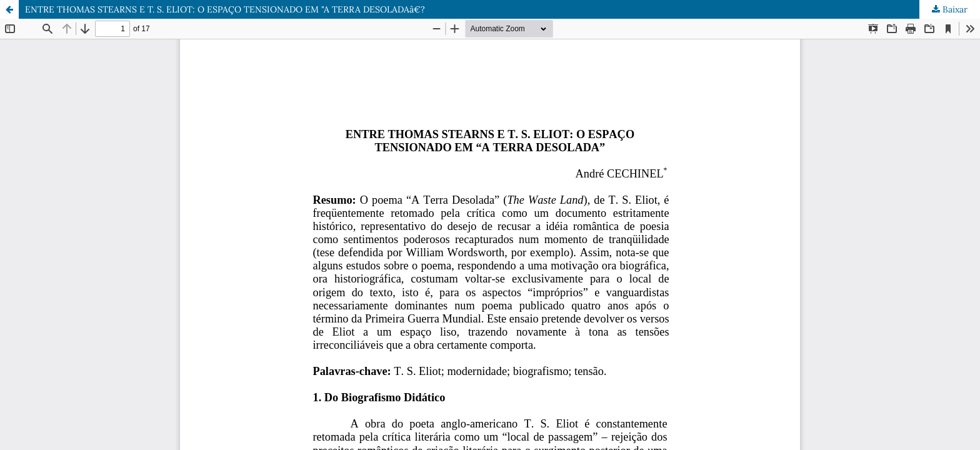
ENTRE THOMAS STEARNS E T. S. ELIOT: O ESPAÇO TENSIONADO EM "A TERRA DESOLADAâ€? (225, 9)
